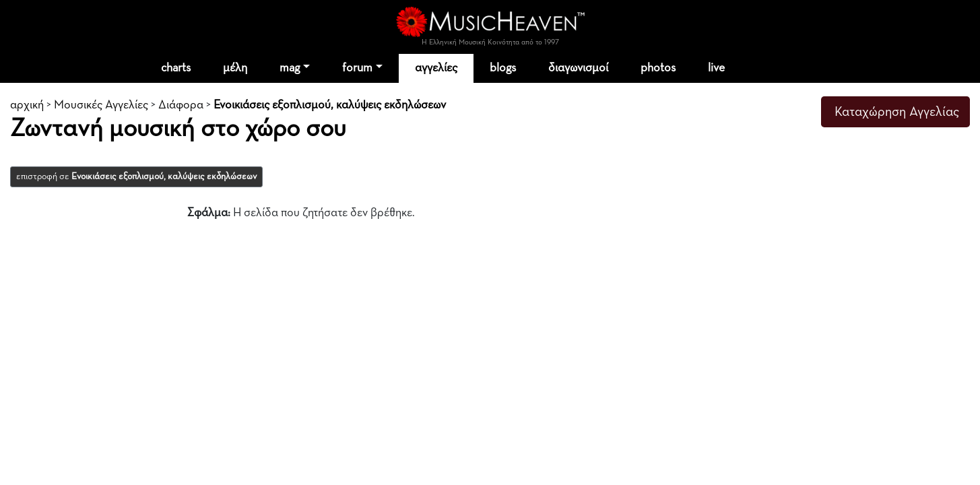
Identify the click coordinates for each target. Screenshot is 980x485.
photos (658, 68)
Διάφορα (181, 105)
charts (176, 68)
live (716, 68)
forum (357, 68)
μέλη (235, 68)
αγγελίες (436, 68)
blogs (503, 68)
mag (290, 68)
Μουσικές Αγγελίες (101, 105)
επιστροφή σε (136, 176)
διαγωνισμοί (578, 68)
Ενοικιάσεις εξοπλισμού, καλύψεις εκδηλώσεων (330, 105)
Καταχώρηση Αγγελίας (897, 112)
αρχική (27, 105)
